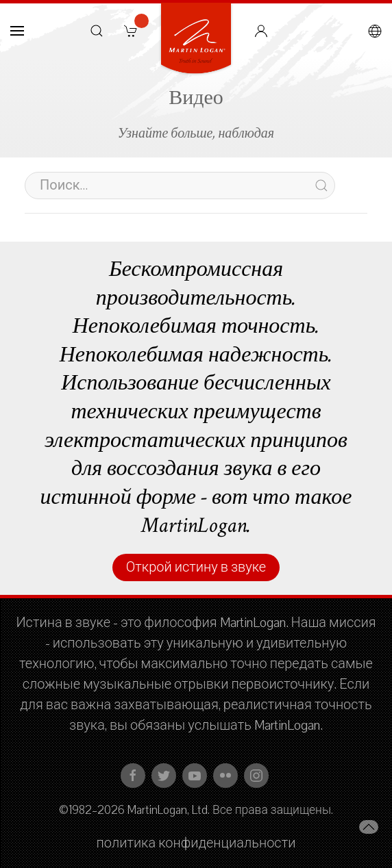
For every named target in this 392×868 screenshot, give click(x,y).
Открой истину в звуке (196, 567)
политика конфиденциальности (196, 843)
